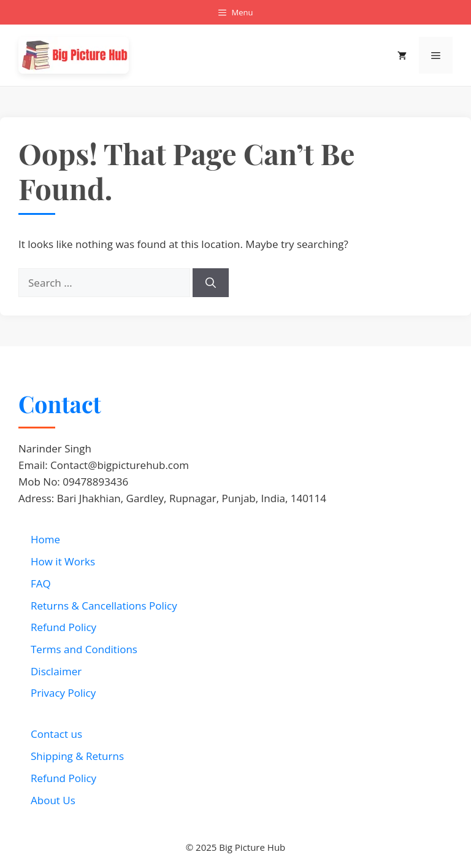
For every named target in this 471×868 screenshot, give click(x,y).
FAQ (41, 583)
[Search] (211, 283)
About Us (53, 800)
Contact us (56, 734)
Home (45, 539)
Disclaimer (56, 671)
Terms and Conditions (84, 649)
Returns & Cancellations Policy (104, 606)
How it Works (63, 561)
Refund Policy (63, 627)
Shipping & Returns (77, 756)
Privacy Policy (63, 693)
